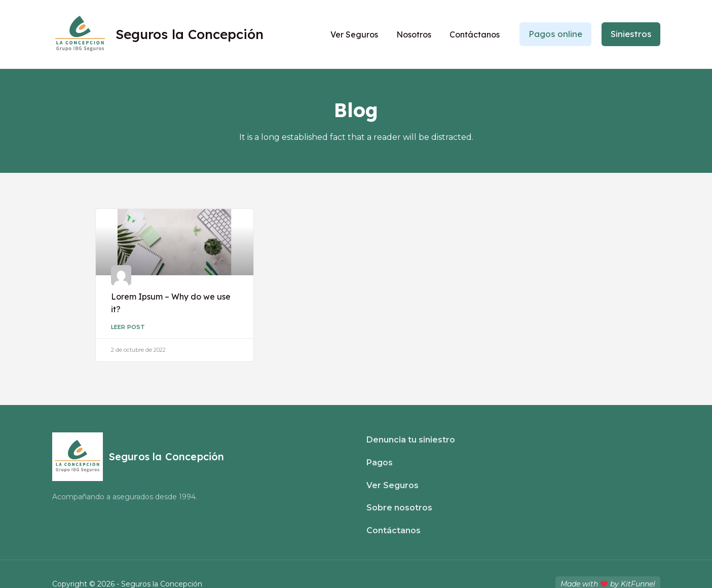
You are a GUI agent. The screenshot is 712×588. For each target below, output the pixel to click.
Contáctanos (475, 34)
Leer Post (128, 326)
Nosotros (414, 34)
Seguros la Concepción (190, 34)
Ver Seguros (355, 34)
